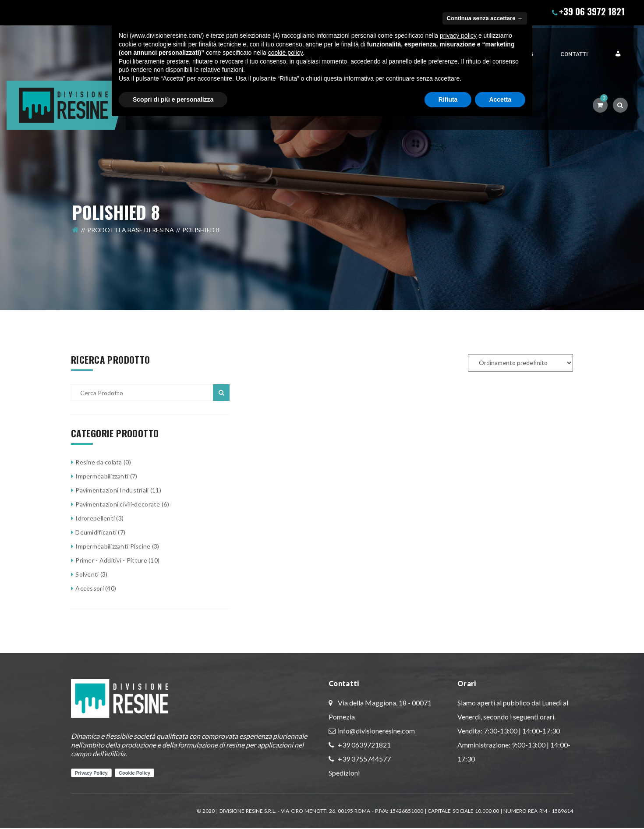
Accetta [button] (500, 99)
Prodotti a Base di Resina (131, 214)
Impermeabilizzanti (102, 476)
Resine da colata (99, 462)
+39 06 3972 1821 (592, 11)
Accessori (90, 588)
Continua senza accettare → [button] (485, 18)
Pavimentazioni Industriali (112, 490)
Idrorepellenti (95, 518)
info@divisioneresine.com (376, 731)
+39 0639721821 (364, 745)
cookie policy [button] (285, 53)
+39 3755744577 (364, 759)
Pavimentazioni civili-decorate (118, 504)
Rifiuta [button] (448, 99)
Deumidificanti (96, 532)
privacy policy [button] (458, 35)
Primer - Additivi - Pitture (111, 560)
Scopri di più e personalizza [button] (173, 99)
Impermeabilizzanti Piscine (113, 546)
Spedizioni (344, 773)
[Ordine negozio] (520, 363)
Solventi (87, 574)
